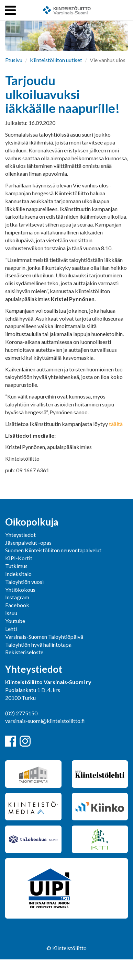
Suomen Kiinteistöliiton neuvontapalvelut (53, 550)
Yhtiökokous (20, 590)
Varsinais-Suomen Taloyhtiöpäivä (44, 637)
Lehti (11, 629)
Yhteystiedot (20, 535)
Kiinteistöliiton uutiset (56, 60)
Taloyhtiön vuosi (24, 582)
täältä (116, 424)
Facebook (17, 605)
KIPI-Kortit (19, 558)
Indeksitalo (18, 574)
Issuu (11, 613)
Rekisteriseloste (24, 652)
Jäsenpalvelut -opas (28, 543)
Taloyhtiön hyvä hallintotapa (38, 644)
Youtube (15, 621)
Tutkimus (16, 566)
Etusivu (14, 60)
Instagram (17, 597)
